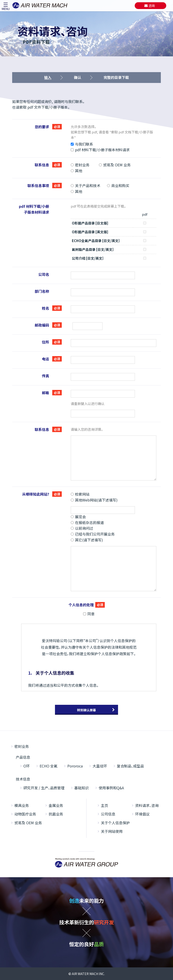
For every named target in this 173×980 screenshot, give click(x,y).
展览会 (78, 517)
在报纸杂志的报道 (87, 522)
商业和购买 (118, 185)
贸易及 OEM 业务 (115, 165)
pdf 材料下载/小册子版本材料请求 (100, 150)
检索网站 (80, 494)
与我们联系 (82, 144)
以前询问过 (82, 528)
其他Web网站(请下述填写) (94, 500)
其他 (76, 171)
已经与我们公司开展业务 (93, 534)
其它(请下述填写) (87, 540)
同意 (89, 614)
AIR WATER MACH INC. (88, 974)
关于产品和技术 (85, 185)
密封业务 (80, 165)
